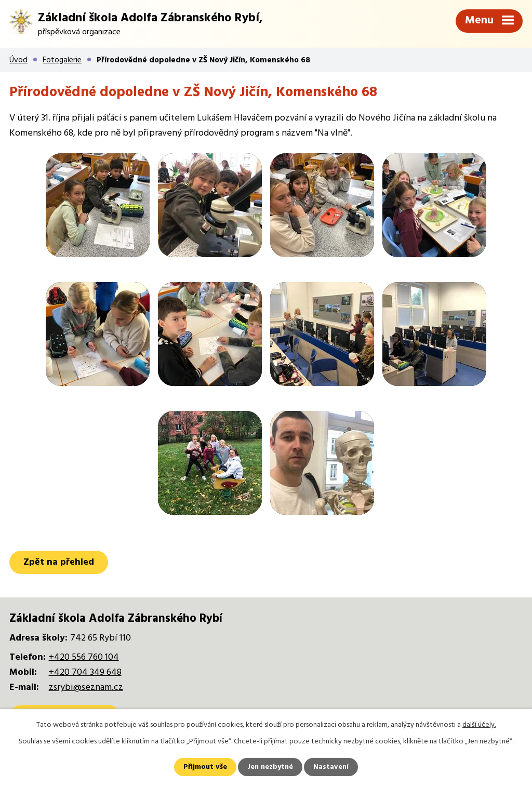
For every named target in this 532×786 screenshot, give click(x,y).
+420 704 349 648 (85, 672)
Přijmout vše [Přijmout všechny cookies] (205, 767)
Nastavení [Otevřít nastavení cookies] (331, 767)
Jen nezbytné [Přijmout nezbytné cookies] (270, 767)
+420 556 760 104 (84, 657)
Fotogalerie (62, 60)
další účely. (479, 725)
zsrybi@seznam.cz (86, 688)
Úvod (18, 60)
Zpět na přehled (59, 562)
